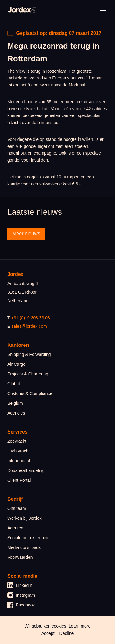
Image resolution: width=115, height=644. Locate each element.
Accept (48, 633)
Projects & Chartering (28, 374)
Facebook (21, 605)
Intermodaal (19, 461)
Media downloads (24, 547)
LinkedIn (20, 585)
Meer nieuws (26, 234)
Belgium (15, 403)
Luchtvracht (18, 451)
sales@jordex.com (29, 326)
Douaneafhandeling (26, 470)
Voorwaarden (20, 557)
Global (13, 384)
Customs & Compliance (30, 393)
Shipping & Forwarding (29, 354)
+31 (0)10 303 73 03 (31, 318)
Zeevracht (17, 441)
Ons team (17, 508)
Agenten (15, 528)
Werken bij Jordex (25, 518)
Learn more (80, 626)
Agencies (16, 413)
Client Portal (19, 480)
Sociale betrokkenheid (29, 538)
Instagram (21, 595)
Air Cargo (16, 364)
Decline (67, 633)
